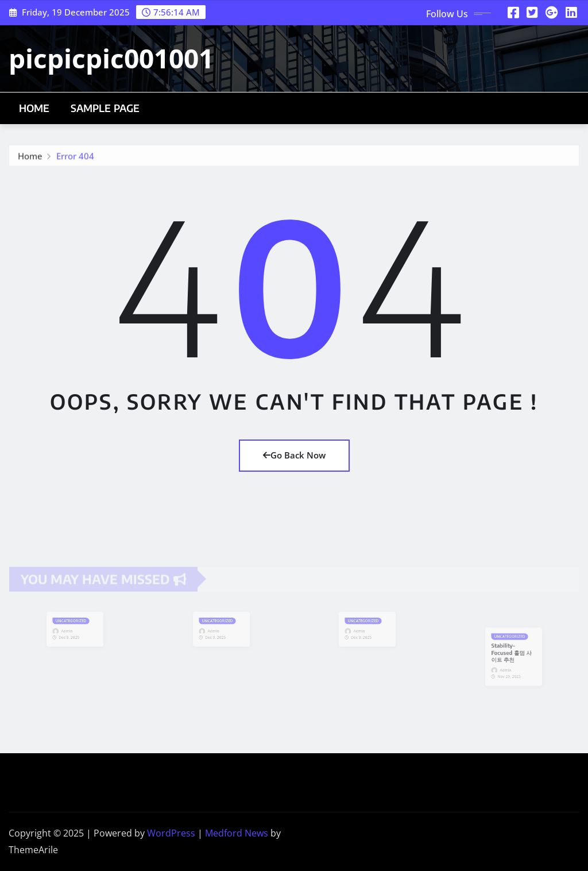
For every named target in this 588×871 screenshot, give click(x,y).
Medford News (237, 833)
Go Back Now (294, 455)
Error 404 (75, 159)
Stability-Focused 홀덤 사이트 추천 (512, 653)
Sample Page (105, 108)
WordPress (171, 833)
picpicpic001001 (111, 58)
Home (34, 108)
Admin (69, 630)
